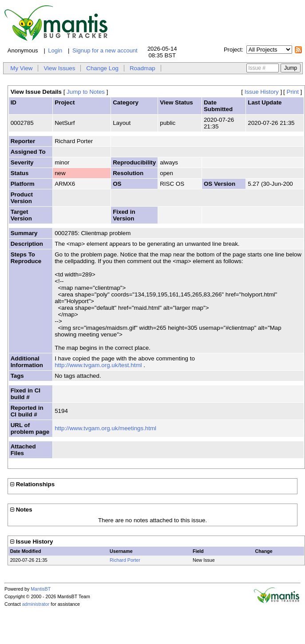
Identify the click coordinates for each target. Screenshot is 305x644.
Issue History (262, 92)
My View (21, 68)
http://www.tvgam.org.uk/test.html (98, 365)
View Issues (59, 68)
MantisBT (41, 589)
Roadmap (143, 68)
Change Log (102, 68)
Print (293, 92)
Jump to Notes (86, 92)
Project (233, 50)
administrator (36, 604)
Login (55, 50)
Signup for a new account (105, 50)
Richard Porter (125, 560)
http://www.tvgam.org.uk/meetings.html (105, 428)
